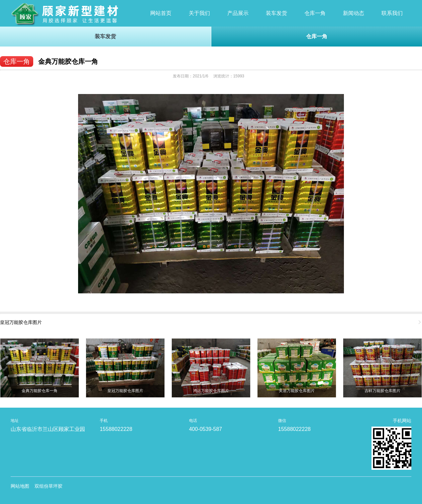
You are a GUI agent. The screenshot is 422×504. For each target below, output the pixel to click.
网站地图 (20, 486)
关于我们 (199, 13)
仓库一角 (315, 13)
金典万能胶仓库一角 (68, 61)
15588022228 (116, 429)
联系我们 (392, 13)
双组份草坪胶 (49, 486)
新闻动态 (354, 13)
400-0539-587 (206, 429)
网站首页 (161, 13)
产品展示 (238, 13)
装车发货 (276, 13)
